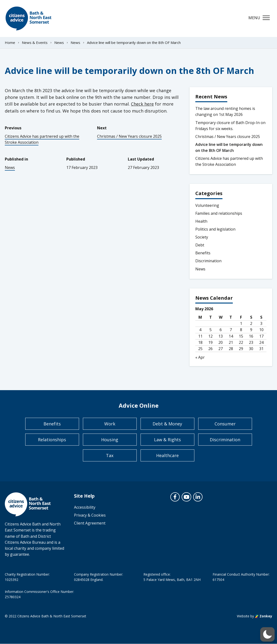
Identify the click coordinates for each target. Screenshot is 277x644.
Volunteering (207, 205)
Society (202, 237)
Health (201, 221)
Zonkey (264, 616)
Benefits (203, 253)
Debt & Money (167, 424)
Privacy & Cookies (90, 515)
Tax (110, 455)
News (10, 167)
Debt (200, 245)
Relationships (52, 440)
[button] (267, 634)
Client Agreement (90, 523)
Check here (142, 104)
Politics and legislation (215, 229)
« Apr (200, 357)
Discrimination (208, 261)
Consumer (225, 424)
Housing (110, 440)
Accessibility (85, 507)
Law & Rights (167, 440)
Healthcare (167, 455)
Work (110, 424)
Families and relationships (219, 213)
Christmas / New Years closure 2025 (129, 136)
